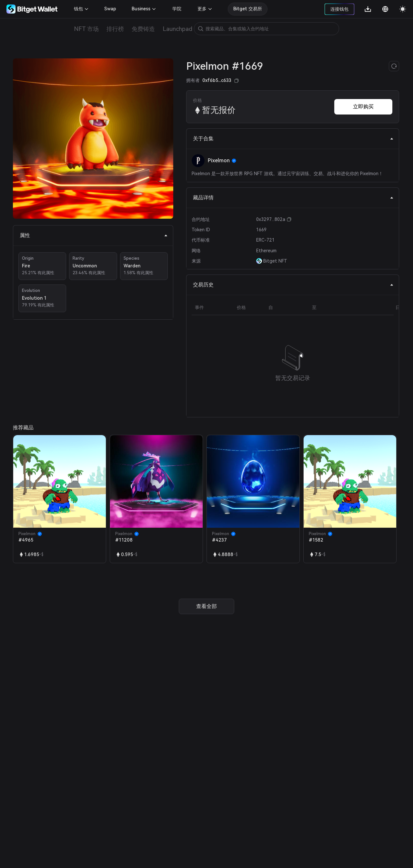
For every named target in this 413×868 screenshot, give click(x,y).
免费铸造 (143, 29)
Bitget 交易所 (248, 9)
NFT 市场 (86, 29)
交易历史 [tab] (293, 285)
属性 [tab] (94, 235)
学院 (177, 9)
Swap (110, 9)
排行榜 (115, 29)
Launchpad (177, 29)
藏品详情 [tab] (293, 198)
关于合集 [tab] (293, 139)
